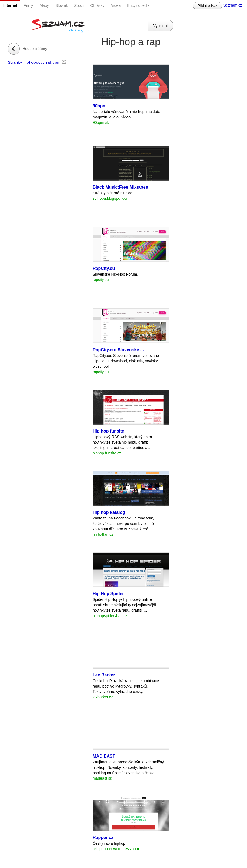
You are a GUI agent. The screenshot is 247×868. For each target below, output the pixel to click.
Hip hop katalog (109, 512)
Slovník (62, 5)
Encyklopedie (138, 5)
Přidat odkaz (207, 6)
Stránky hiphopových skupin (34, 62)
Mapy (44, 5)
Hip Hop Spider (108, 594)
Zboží (79, 5)
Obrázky (97, 5)
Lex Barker (104, 675)
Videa (116, 5)
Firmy (28, 5)
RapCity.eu (104, 268)
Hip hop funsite (108, 431)
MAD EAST (104, 756)
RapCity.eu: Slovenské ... (118, 350)
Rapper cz (103, 838)
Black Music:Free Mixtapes (120, 187)
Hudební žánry (35, 49)
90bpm (100, 106)
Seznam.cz (233, 5)
